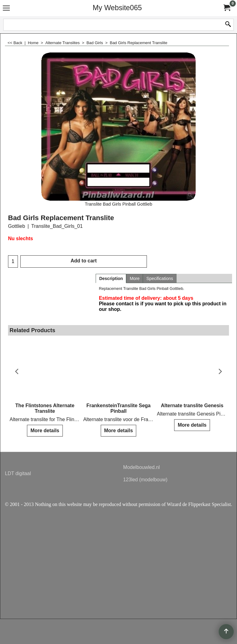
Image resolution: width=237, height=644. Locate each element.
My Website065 (117, 8)
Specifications (160, 278)
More (135, 278)
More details (45, 431)
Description (111, 278)
